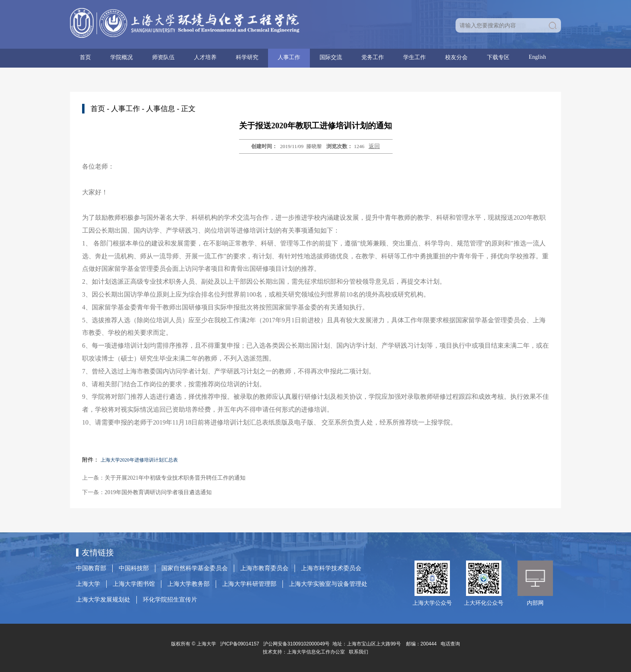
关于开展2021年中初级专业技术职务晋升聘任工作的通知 (175, 478)
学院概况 (122, 57)
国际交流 (331, 57)
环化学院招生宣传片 (170, 600)
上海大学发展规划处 (103, 600)
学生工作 (414, 57)
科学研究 (247, 57)
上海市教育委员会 (264, 568)
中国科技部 (134, 568)
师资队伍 (163, 57)
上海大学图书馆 (134, 584)
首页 (85, 57)
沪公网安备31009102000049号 (296, 644)
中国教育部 (91, 568)
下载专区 (498, 57)
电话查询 (450, 644)
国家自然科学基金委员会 (195, 568)
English (537, 57)
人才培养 (205, 57)
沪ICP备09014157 (240, 644)
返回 (374, 146)
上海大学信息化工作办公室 (318, 652)
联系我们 (359, 652)
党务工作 (373, 57)
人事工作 (289, 57)
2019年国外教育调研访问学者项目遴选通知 (158, 492)
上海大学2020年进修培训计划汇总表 (139, 460)
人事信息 (161, 109)
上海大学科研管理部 (249, 584)
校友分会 (456, 57)
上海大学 (88, 584)
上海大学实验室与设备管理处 (328, 584)
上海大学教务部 (189, 584)
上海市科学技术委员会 (331, 568)
